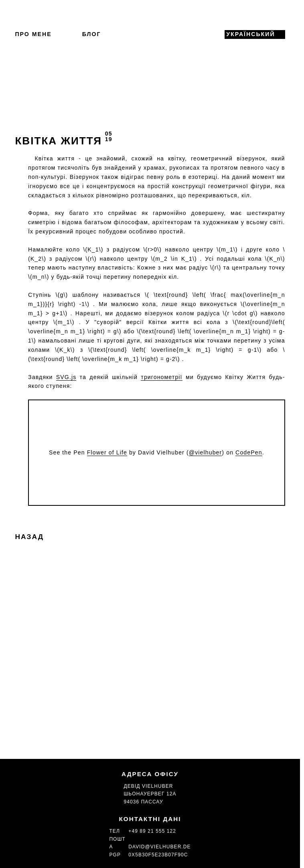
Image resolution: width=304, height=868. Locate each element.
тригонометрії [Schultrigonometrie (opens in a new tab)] (161, 377)
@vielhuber (206, 452)
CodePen (249, 452)
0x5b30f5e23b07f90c (158, 855)
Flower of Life (107, 452)
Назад (29, 537)
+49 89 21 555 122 (152, 831)
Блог (92, 34)
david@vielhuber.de (159, 847)
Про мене (33, 34)
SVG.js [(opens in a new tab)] (66, 377)
